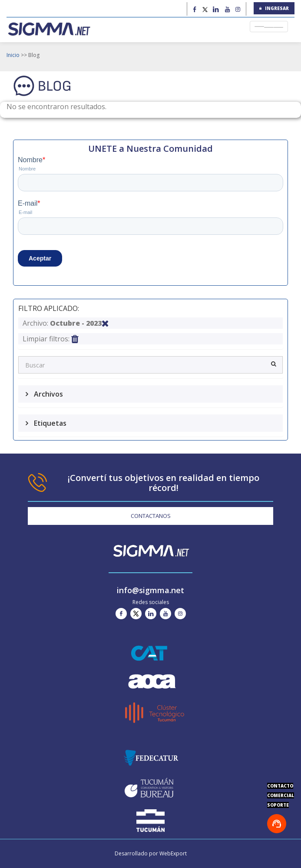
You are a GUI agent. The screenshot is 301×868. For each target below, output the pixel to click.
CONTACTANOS (151, 516)
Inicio (13, 55)
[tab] (150, 394)
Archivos (48, 394)
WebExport (173, 853)
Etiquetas (49, 423)
